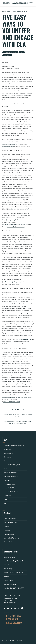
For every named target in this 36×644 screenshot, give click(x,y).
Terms (12, 641)
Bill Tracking (8, 569)
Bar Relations (8, 453)
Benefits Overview (10, 557)
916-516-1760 (8, 600)
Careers (6, 461)
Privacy (19, 641)
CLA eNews (7, 55)
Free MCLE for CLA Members (14, 572)
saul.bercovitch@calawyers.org (12, 282)
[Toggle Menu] (31, 3)
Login (6, 499)
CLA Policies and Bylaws (12, 465)
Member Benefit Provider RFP (14, 588)
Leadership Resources (11, 476)
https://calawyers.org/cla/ (10, 144)
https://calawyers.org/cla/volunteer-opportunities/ (17, 397)
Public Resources (9, 484)
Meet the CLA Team (10, 488)
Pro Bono (7, 480)
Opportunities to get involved (20, 209)
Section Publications (10, 522)
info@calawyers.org (8, 146)
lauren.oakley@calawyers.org (16, 227)
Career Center (8, 542)
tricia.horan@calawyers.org (24, 339)
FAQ (5, 468)
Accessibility (8, 449)
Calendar (7, 526)
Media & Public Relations (12, 492)
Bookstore (7, 457)
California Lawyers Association (16, 11)
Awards (6, 576)
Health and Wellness (10, 472)
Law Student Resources (11, 538)
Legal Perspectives (10, 519)
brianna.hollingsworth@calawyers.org (14, 224)
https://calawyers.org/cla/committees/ (14, 220)
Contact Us (7, 496)
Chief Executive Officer (10, 52)
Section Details (9, 534)
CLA (22, 52)
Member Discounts (10, 584)
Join (5, 503)
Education (7, 530)
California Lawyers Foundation (14, 445)
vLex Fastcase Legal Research (13, 561)
